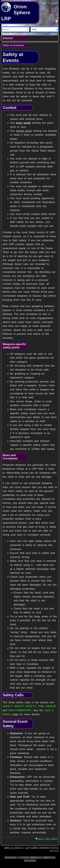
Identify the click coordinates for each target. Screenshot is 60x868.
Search (28, 29)
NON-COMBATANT (20, 710)
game (41, 839)
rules (48, 839)
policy (54, 839)
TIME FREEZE (47, 706)
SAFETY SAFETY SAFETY (19, 706)
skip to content (51, 3)
